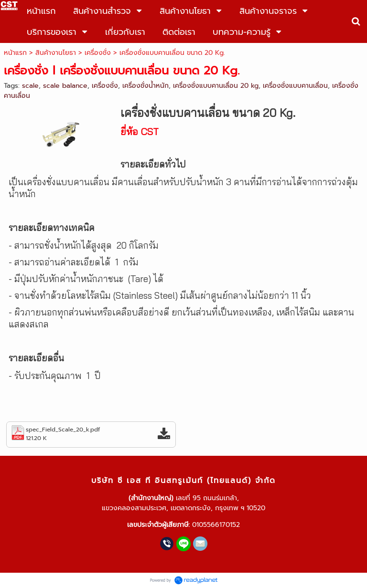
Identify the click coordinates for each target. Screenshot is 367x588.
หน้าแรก (15, 53)
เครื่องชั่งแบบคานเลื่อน (295, 86)
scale (30, 86)
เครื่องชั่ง (98, 53)
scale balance (65, 86)
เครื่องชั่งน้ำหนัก (146, 86)
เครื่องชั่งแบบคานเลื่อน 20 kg (216, 86)
